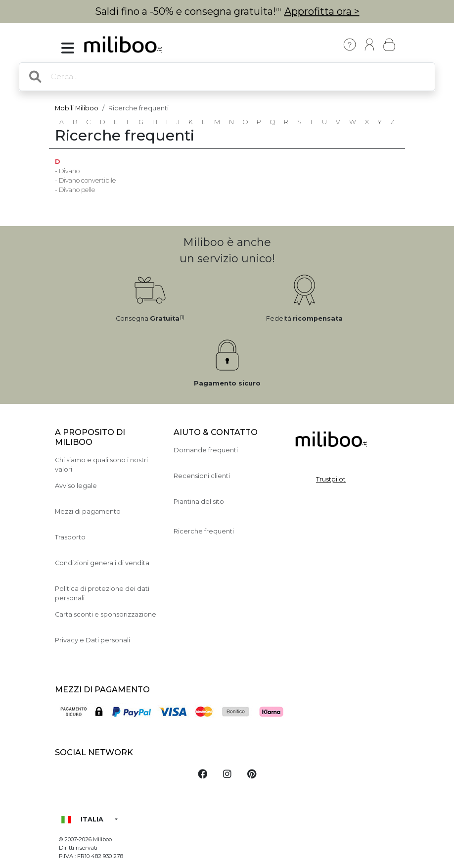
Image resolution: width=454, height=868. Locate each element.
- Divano (67, 171)
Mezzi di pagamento (88, 511)
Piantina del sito (199, 502)
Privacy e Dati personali (92, 640)
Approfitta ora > (322, 11)
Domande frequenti (206, 450)
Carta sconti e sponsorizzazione (106, 614)
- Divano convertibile (85, 180)
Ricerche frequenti (204, 531)
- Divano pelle (75, 190)
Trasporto (70, 537)
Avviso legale (76, 486)
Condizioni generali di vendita (102, 563)
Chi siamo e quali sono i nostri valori (101, 465)
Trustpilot (331, 479)
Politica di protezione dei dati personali (102, 593)
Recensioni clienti (202, 476)
